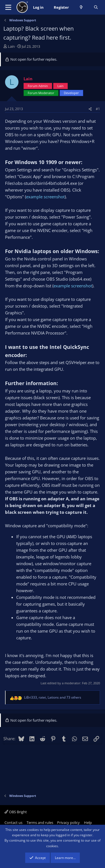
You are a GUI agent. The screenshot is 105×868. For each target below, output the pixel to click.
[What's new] (81, 7)
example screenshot (45, 197)
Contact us (13, 822)
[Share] (90, 109)
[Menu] (8, 7)
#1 (98, 109)
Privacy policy (68, 822)
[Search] (96, 7)
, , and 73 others (53, 697)
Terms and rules (40, 822)
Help (88, 822)
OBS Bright (16, 812)
